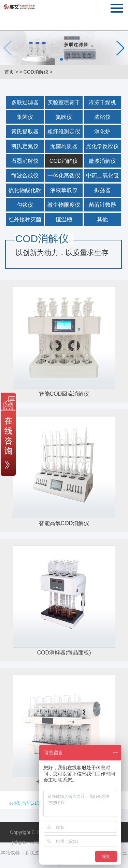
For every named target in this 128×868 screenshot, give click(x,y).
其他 (102, 219)
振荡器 (102, 190)
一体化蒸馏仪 (64, 176)
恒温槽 (64, 219)
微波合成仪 (25, 176)
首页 (9, 72)
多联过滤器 (25, 102)
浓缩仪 (102, 117)
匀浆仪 (25, 205)
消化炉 (102, 132)
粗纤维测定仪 (64, 132)
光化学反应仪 (102, 146)
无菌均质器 (64, 146)
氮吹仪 (64, 117)
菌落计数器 (102, 205)
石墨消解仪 (25, 161)
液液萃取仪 (64, 190)
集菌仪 (25, 117)
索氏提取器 (25, 132)
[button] (61, 59)
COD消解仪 (36, 72)
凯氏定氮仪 (25, 146)
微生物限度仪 (64, 205)
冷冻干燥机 (102, 102)
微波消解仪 (102, 161)
